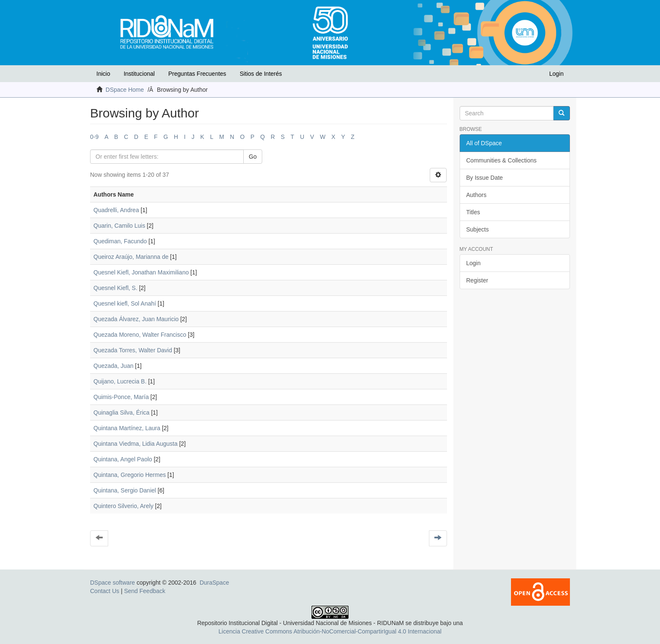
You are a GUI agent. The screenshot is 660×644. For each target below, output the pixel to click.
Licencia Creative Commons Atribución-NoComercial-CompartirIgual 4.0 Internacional (330, 631)
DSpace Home (125, 90)
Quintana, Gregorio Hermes (130, 475)
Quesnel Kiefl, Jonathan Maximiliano (141, 272)
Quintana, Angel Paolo (123, 459)
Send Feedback (145, 591)
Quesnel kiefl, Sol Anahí (125, 303)
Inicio (103, 74)
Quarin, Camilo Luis (119, 226)
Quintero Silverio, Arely (123, 506)
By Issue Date (485, 178)
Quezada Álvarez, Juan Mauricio (136, 319)
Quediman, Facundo (120, 241)
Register (477, 280)
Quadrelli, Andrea (116, 210)
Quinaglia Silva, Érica (121, 412)
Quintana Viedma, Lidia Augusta (136, 444)
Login (474, 263)
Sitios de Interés (261, 74)
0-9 (94, 137)
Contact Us (105, 591)
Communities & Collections (502, 160)
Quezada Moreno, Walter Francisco (140, 335)
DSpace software (113, 583)
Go (253, 157)
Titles (473, 212)
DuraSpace (214, 583)
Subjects (478, 229)
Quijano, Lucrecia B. (120, 381)
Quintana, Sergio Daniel (125, 490)
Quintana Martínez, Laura (127, 428)
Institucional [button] (139, 74)
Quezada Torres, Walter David (133, 350)
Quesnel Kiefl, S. (115, 288)
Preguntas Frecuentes (197, 74)
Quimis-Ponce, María (121, 397)
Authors (476, 195)
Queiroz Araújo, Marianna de (131, 257)
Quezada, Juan (113, 366)
